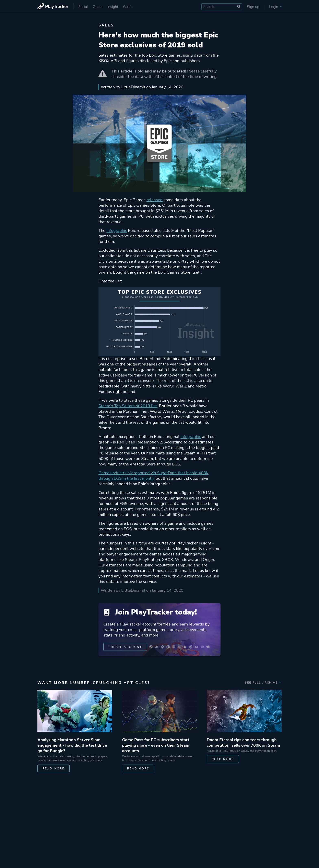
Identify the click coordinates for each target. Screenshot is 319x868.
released (155, 200)
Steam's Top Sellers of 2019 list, (128, 406)
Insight (113, 7)
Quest (98, 7)
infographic (117, 231)
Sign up (253, 7)
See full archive (263, 683)
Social (83, 7)
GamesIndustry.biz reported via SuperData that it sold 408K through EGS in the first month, (153, 476)
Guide (128, 7)
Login (275, 7)
